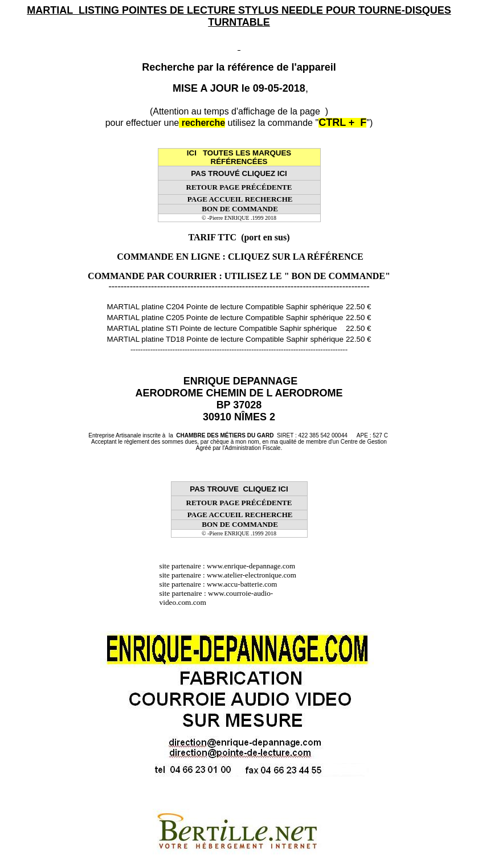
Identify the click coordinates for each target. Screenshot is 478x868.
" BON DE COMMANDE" (337, 276)
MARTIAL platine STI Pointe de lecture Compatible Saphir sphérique (222, 328)
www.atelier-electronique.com (252, 575)
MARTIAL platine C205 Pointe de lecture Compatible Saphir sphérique (225, 318)
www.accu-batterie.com (246, 584)
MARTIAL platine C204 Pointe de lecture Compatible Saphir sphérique (225, 307)
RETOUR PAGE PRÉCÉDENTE (239, 187)
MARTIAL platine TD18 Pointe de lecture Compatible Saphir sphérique (225, 339)
